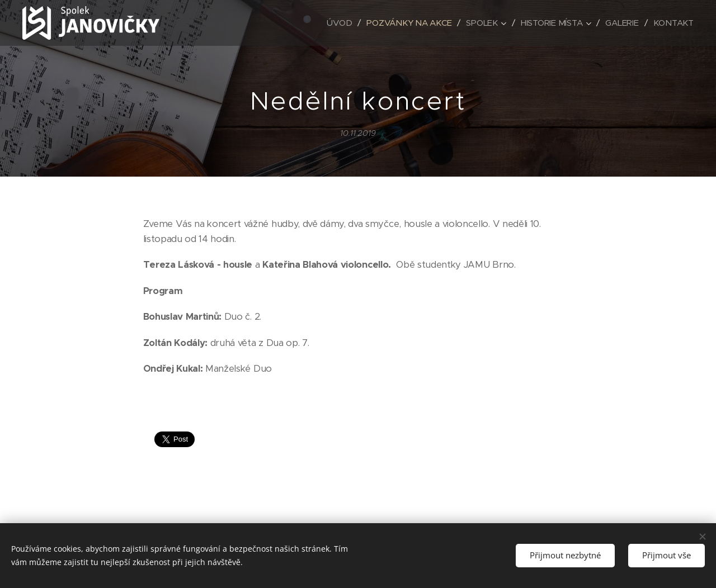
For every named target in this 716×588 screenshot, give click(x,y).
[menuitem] (335, 23)
